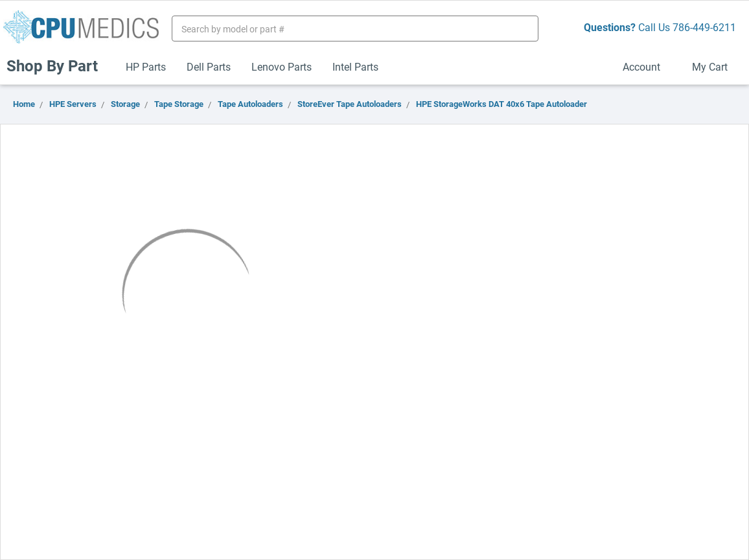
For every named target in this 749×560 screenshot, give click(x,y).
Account (647, 66)
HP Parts (146, 66)
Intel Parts (355, 66)
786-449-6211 (704, 27)
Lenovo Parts (282, 66)
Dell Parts (209, 66)
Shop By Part (58, 65)
